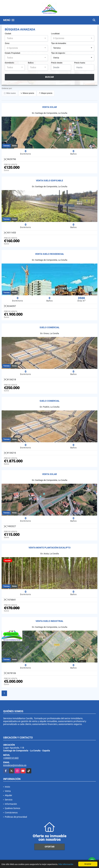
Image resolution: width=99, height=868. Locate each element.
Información (11, 804)
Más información (66, 864)
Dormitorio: (10, 63)
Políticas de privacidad (16, 817)
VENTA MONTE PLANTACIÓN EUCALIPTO (50, 548)
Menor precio (27, 93)
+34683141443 (11, 758)
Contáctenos (11, 813)
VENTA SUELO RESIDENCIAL (50, 254)
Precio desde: (57, 63)
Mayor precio (46, 93)
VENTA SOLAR (49, 107)
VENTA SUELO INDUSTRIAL (49, 621)
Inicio (7, 787)
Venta (8, 791)
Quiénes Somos (12, 808)
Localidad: (55, 34)
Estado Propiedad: (13, 53)
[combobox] (26, 38)
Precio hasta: (80, 63)
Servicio (9, 800)
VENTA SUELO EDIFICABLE (49, 181)
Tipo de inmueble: (59, 43)
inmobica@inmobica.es (15, 765)
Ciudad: (8, 34)
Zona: (7, 43)
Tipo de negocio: (58, 53)
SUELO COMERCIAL (50, 327)
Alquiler (8, 795)
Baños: (31, 63)
